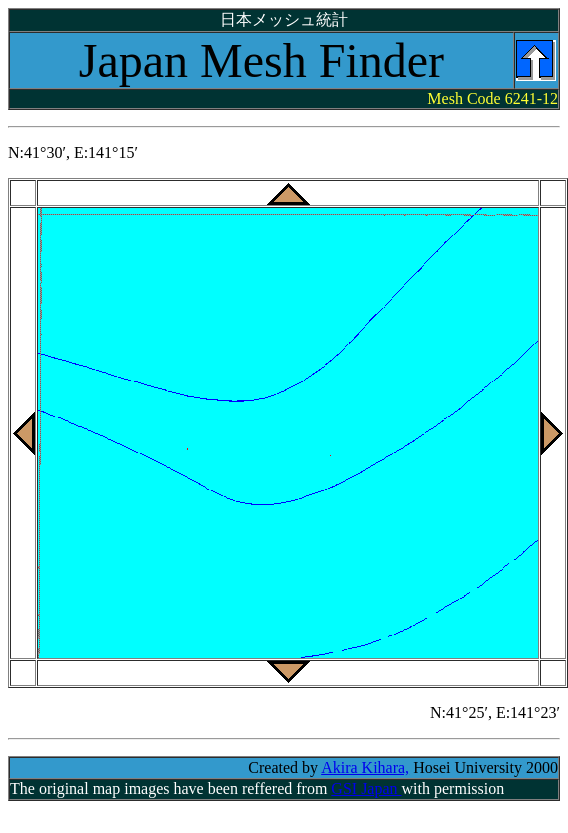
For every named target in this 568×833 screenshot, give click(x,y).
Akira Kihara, (365, 767)
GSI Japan (366, 788)
